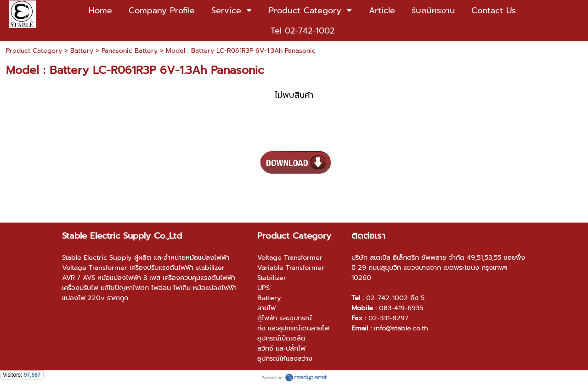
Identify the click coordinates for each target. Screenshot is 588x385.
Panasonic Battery (130, 51)
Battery (82, 51)
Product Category (34, 51)
